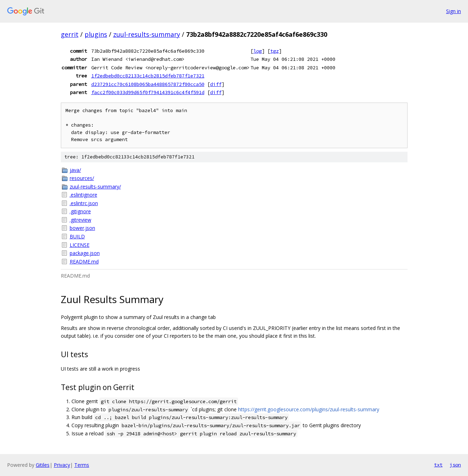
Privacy (62, 465)
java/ (75, 170)
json (455, 465)
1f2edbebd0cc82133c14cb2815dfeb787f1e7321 (148, 76)
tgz (275, 51)
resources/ (82, 178)
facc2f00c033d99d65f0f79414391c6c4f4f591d (148, 92)
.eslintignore (83, 195)
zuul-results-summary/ (95, 187)
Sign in (453, 11)
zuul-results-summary (147, 34)
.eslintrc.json (84, 203)
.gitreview (80, 220)
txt (438, 465)
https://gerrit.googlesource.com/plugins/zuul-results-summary (309, 409)
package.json (85, 253)
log (258, 51)
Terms (82, 465)
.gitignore (80, 211)
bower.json (82, 228)
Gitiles (43, 465)
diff (216, 84)
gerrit (70, 34)
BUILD (77, 236)
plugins (96, 34)
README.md (84, 262)
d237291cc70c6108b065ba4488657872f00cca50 (148, 84)
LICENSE (80, 245)
